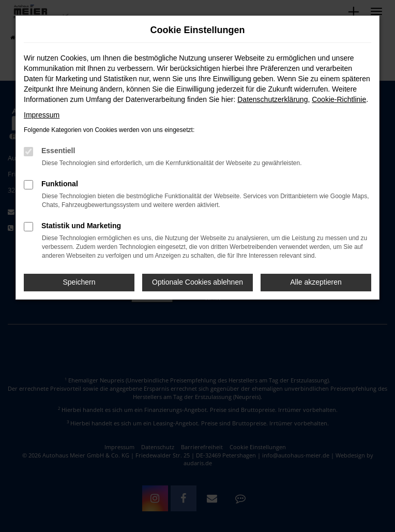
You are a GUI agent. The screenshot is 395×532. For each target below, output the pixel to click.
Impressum (42, 115)
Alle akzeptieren (316, 282)
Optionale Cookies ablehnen (197, 282)
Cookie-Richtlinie (339, 99)
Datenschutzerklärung (272, 99)
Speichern (79, 282)
